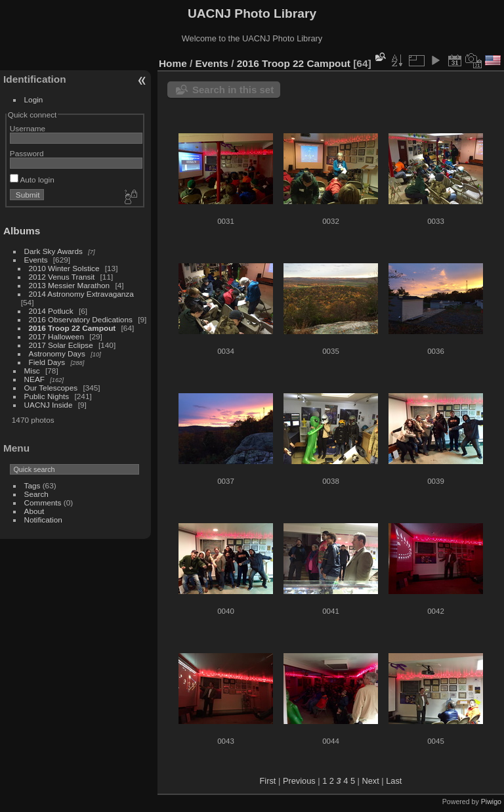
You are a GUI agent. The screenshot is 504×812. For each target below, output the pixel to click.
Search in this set (233, 90)
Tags (32, 485)
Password (27, 153)
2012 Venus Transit (62, 277)
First (268, 781)
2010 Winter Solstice (64, 268)
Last (394, 781)
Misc (32, 371)
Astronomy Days (57, 353)
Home (173, 63)
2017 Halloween (56, 336)
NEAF (34, 379)
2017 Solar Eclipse (61, 345)
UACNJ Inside (49, 405)
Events (36, 260)
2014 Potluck (51, 311)
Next (370, 781)
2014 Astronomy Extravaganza (81, 294)
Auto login (32, 180)
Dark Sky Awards (53, 251)
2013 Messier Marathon (70, 285)
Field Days (47, 362)
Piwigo (491, 801)
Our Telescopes (51, 388)
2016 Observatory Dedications (81, 319)
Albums (22, 231)
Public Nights (47, 396)
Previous (299, 781)
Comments (43, 502)
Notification (43, 520)
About (34, 511)
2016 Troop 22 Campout (73, 328)
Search (36, 494)
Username (28, 128)
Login (34, 99)
